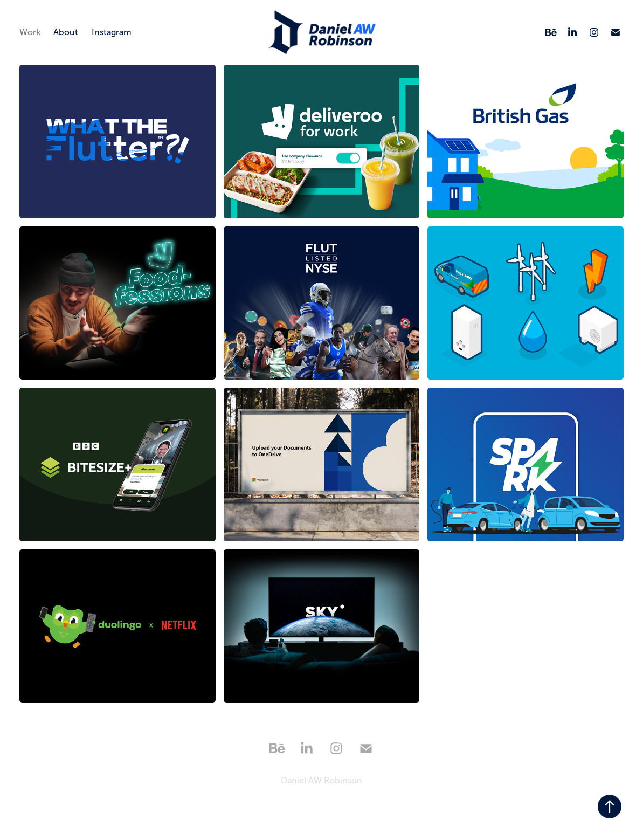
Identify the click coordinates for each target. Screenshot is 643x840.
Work (30, 32)
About (66, 32)
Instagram (112, 32)
